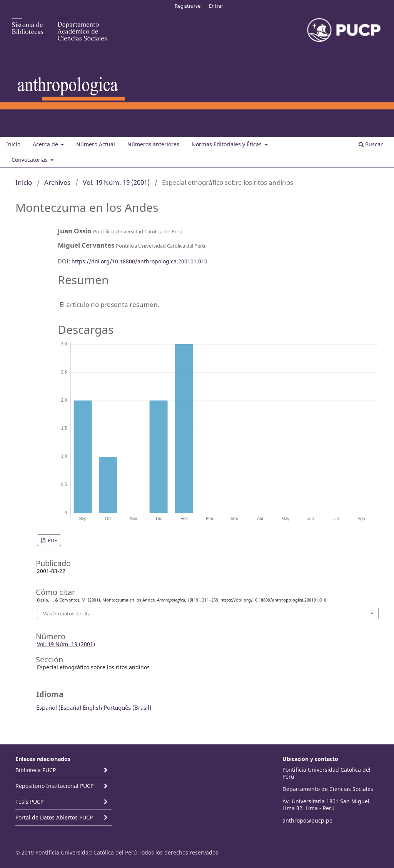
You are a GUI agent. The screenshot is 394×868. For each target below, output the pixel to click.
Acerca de (46, 144)
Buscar (371, 144)
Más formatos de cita (66, 613)
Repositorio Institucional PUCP (54, 786)
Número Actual (96, 144)
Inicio (13, 144)
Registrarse (188, 6)
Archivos (57, 182)
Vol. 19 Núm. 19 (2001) (116, 182)
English (92, 707)
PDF (52, 540)
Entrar (216, 6)
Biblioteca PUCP (36, 770)
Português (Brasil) (127, 707)
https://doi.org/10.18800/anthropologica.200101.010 (139, 261)
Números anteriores (153, 144)
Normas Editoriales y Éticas (227, 144)
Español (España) (59, 707)
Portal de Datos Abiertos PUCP (54, 817)
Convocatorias (30, 160)
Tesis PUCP (29, 802)
